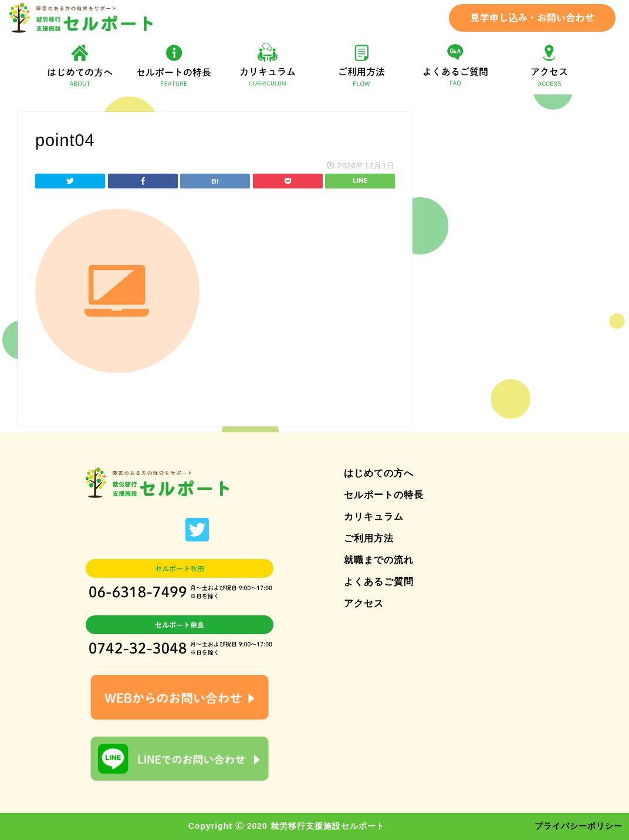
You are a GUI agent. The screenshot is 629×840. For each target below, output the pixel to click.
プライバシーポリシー (579, 826)
